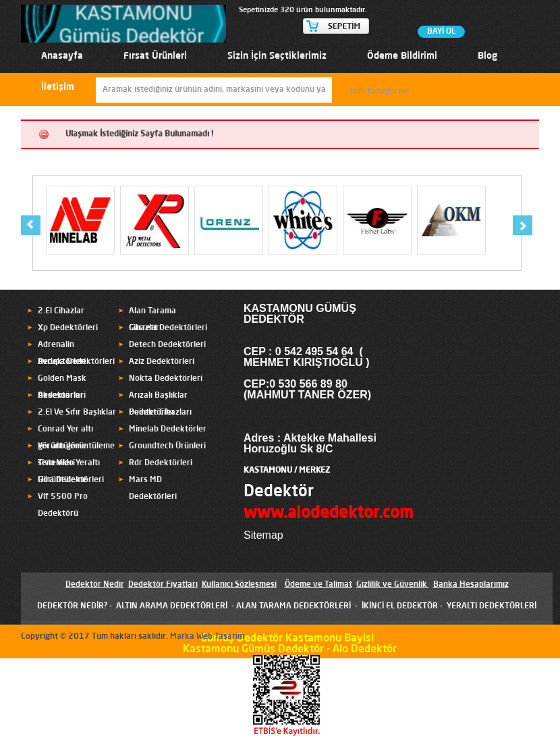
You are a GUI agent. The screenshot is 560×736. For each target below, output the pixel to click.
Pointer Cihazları (160, 413)
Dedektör (279, 492)
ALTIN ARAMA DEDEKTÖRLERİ (172, 606)
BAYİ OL (441, 32)
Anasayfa (62, 56)
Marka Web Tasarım (207, 637)
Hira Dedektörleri (71, 480)
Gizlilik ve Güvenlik (392, 585)
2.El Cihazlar (61, 311)
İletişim (58, 87)
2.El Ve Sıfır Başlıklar (77, 413)
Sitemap (263, 535)
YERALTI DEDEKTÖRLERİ (492, 606)
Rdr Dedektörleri (161, 463)
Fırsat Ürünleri (155, 56)
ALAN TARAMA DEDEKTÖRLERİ (293, 606)
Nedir (113, 585)
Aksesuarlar (61, 396)
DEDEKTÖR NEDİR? (72, 606)
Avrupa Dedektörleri (76, 362)
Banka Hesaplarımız (471, 585)
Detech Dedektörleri (167, 345)
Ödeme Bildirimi (402, 56)
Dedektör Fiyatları (163, 585)
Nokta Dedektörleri (166, 379)
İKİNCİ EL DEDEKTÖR (400, 606)
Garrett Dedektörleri (168, 328)
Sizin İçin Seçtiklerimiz (277, 56)
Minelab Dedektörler (168, 429)
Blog (487, 56)
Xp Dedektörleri (68, 328)
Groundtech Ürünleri (167, 446)
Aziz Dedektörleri (162, 362)
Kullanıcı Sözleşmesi (239, 585)
